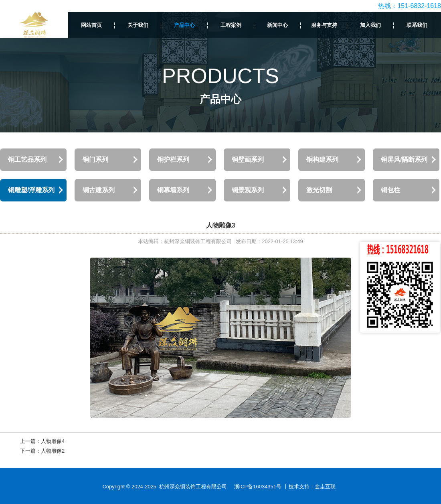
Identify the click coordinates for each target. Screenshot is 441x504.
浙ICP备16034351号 (258, 487)
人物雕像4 (53, 441)
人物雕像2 (53, 451)
